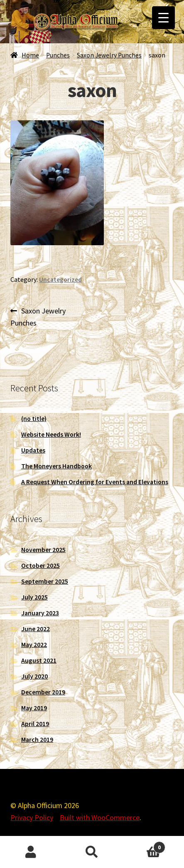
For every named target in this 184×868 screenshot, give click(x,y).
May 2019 (34, 708)
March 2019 (37, 740)
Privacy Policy (32, 817)
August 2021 (39, 660)
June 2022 (36, 629)
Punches (58, 55)
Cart (144, 846)
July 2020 (34, 676)
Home (30, 55)
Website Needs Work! (51, 434)
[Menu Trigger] (163, 18)
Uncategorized (60, 280)
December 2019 (43, 692)
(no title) (34, 419)
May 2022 (34, 645)
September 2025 (45, 581)
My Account (31, 852)
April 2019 (35, 724)
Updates (33, 450)
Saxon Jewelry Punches (109, 55)
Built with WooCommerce (100, 817)
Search (92, 852)
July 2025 (34, 597)
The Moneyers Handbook (56, 466)
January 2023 (40, 613)
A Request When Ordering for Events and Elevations (95, 482)
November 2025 (43, 550)
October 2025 (40, 566)
